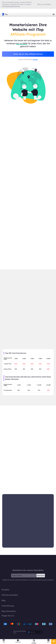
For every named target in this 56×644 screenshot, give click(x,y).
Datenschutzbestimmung (11, 6)
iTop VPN (5, 14)
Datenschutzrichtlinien (20, 632)
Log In (35, 60)
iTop (28, 563)
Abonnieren (41, 576)
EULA (15, 634)
